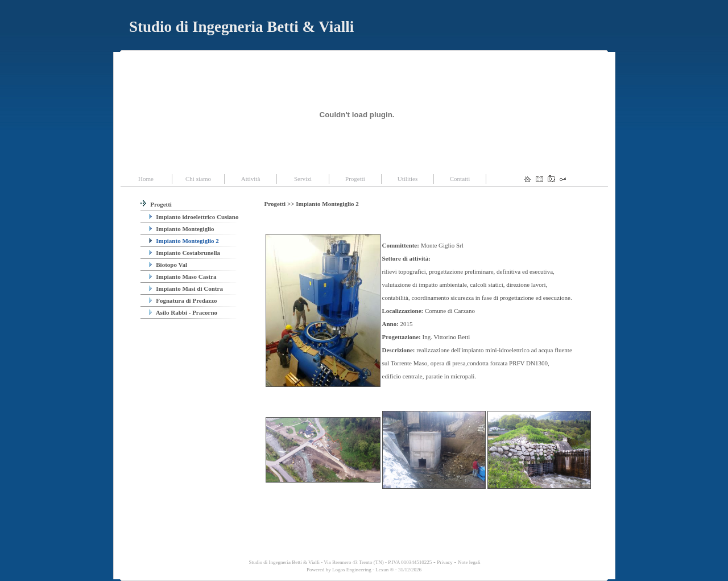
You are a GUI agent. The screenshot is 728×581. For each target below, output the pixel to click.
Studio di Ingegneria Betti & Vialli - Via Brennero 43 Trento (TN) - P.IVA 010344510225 (340, 562)
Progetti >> (280, 204)
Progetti (156, 204)
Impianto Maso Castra (183, 277)
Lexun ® (384, 570)
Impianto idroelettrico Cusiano (194, 217)
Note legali (469, 562)
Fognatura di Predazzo (183, 300)
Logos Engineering (352, 570)
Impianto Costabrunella (185, 253)
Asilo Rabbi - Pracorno (183, 312)
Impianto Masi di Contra (186, 289)
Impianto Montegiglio (182, 229)
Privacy (445, 562)
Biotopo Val (168, 265)
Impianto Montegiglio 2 (184, 241)
